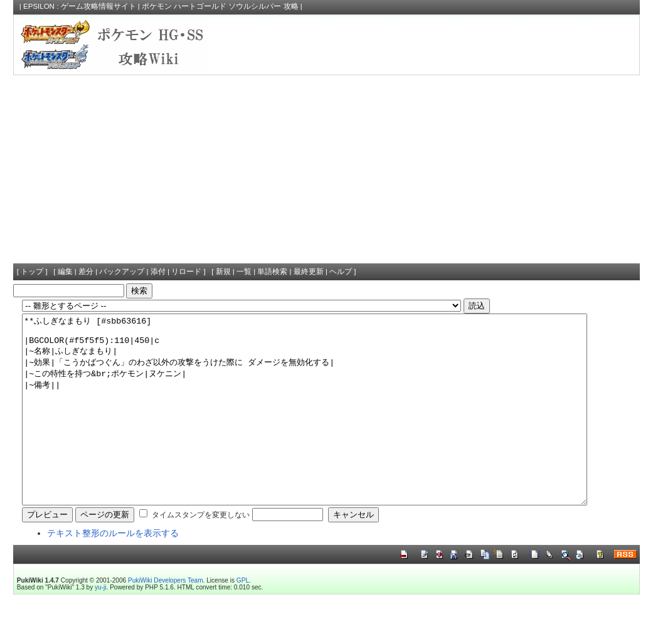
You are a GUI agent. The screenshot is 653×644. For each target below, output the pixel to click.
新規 (223, 272)
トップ (32, 272)
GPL (243, 618)
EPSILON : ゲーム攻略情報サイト (80, 6)
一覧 (244, 272)
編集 (65, 272)
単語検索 (272, 272)
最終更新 (309, 272)
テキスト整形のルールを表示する (113, 571)
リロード (186, 272)
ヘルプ (341, 272)
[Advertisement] (326, 169)
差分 (86, 272)
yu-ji (100, 625)
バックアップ (122, 272)
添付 (158, 272)
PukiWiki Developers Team (166, 618)
